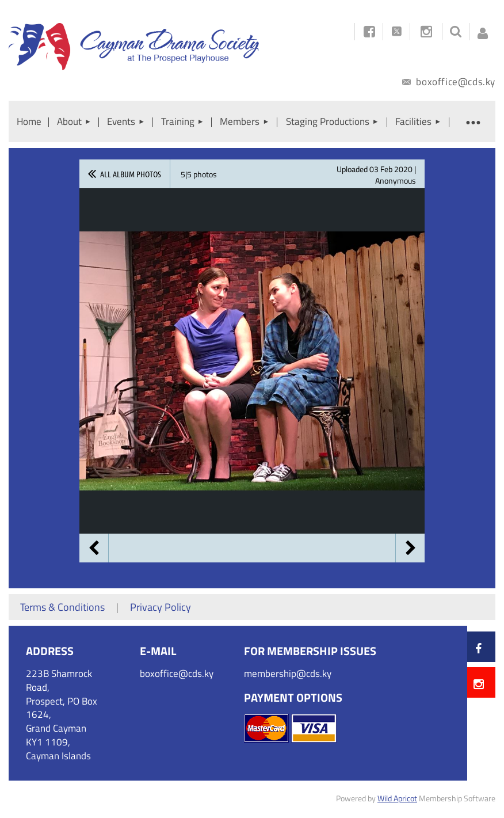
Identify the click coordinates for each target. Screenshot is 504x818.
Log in (482, 30)
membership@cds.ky (288, 674)
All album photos (131, 174)
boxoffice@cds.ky (449, 82)
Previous (94, 548)
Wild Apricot (397, 798)
